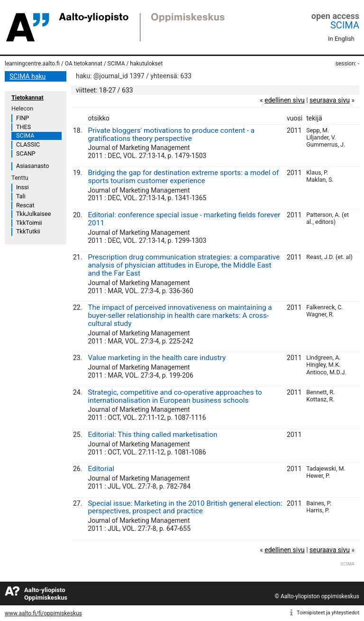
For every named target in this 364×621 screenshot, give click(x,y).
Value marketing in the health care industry (157, 358)
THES (23, 127)
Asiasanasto (32, 166)
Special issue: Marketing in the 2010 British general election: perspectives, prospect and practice (185, 507)
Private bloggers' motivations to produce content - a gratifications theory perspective (171, 134)
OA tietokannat (84, 64)
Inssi (22, 187)
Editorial (101, 469)
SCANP (26, 153)
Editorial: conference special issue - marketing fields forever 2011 (184, 219)
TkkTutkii (28, 231)
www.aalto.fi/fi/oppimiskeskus (43, 613)
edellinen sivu (284, 100)
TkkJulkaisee (33, 214)
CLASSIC (28, 144)
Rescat (25, 205)
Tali (21, 196)
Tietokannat (27, 97)
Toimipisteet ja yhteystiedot (328, 613)
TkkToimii (29, 223)
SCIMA (345, 25)
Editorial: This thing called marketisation (152, 435)
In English (341, 39)
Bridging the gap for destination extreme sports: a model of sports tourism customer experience (183, 177)
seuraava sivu (330, 100)
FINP (23, 118)
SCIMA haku (27, 76)
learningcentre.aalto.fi (32, 64)
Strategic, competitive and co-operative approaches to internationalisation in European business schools (175, 396)
